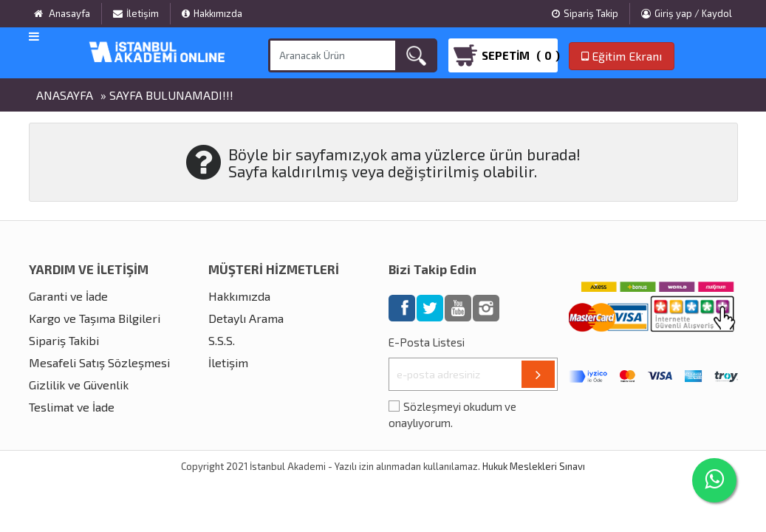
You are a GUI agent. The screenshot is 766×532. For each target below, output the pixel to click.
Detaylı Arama (246, 318)
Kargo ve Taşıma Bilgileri (95, 318)
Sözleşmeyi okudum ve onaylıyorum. (452, 415)
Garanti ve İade (68, 296)
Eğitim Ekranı (622, 56)
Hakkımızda (212, 13)
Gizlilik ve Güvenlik (79, 385)
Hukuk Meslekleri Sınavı (534, 466)
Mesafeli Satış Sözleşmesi (99, 362)
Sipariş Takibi (64, 340)
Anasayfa (65, 95)
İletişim (136, 13)
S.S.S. (222, 340)
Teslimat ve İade (72, 407)
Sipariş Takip (585, 13)
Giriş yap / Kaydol (687, 13)
